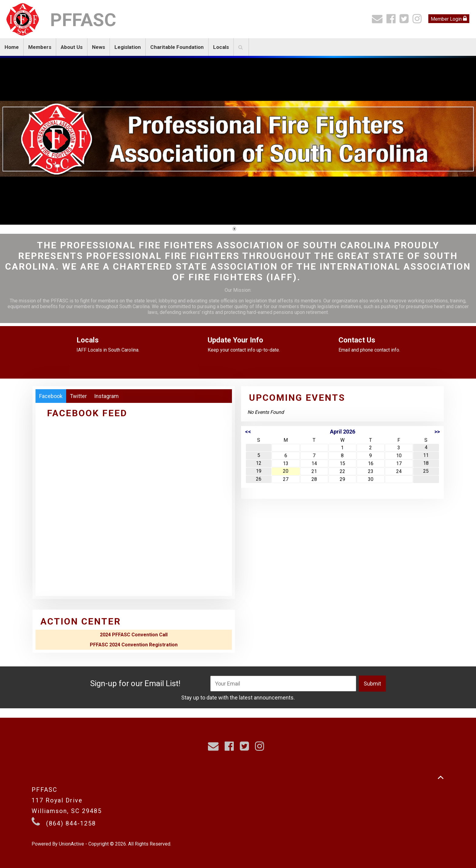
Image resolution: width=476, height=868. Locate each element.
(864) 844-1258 (71, 823)
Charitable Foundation (177, 47)
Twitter (78, 396)
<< (248, 432)
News (99, 47)
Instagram (106, 396)
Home (12, 47)
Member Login (449, 19)
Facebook (51, 396)
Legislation (128, 47)
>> (437, 432)
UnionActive (71, 844)
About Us (72, 47)
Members (40, 47)
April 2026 (343, 432)
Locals (221, 47)
